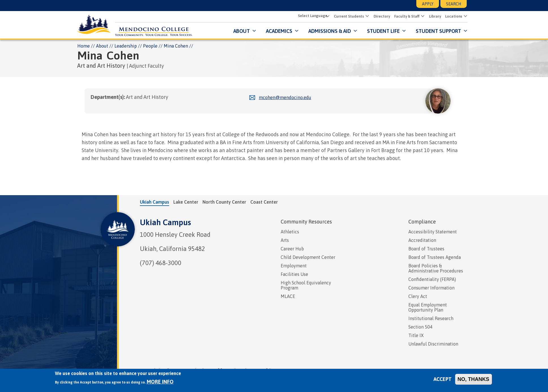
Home (84, 46)
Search (454, 4)
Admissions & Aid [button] (329, 31)
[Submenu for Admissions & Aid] (354, 31)
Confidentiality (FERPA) (432, 279)
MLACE (288, 296)
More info (160, 382)
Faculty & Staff (406, 17)
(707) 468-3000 (161, 263)
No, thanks (474, 379)
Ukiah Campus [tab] (154, 202)
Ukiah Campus (165, 222)
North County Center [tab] (224, 202)
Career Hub (292, 249)
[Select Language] (312, 16)
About (102, 46)
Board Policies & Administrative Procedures (436, 268)
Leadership (126, 46)
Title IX (416, 335)
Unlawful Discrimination (433, 344)
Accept (443, 379)
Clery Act (418, 296)
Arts (285, 240)
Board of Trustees (426, 249)
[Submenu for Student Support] (464, 31)
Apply (428, 4)
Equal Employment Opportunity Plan (428, 307)
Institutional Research (431, 318)
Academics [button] (278, 31)
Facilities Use (294, 274)
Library (434, 17)
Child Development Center (308, 257)
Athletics (290, 232)
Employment (294, 266)
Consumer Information (431, 288)
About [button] (241, 31)
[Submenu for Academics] (295, 31)
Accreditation (422, 240)
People (150, 46)
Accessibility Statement (433, 232)
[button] (366, 16)
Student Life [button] (382, 31)
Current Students (348, 17)
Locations (453, 17)
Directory (381, 17)
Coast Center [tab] (264, 202)
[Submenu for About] (253, 31)
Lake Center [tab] (186, 202)
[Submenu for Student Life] (403, 31)
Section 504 (420, 327)
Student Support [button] (438, 31)
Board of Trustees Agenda (435, 257)
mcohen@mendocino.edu (285, 98)
